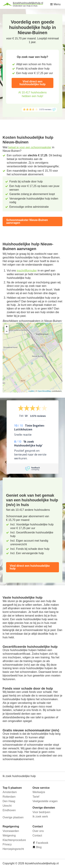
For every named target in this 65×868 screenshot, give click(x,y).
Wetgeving (9, 836)
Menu (55, 4)
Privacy (7, 844)
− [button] (7, 331)
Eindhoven (9, 810)
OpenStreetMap (44, 391)
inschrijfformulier (27, 271)
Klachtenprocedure (14, 840)
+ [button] (7, 327)
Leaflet (31, 391)
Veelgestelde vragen (45, 801)
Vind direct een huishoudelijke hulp (32, 83)
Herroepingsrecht (13, 849)
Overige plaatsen (13, 817)
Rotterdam (9, 797)
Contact (37, 836)
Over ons (38, 831)
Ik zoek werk (40, 817)
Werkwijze (39, 792)
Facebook (42, 843)
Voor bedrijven (41, 812)
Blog (38, 847)
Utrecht (7, 806)
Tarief (36, 797)
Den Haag (9, 801)
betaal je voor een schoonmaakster (30, 147)
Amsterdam (10, 792)
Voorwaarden (11, 831)
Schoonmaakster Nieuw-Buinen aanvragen (27, 221)
